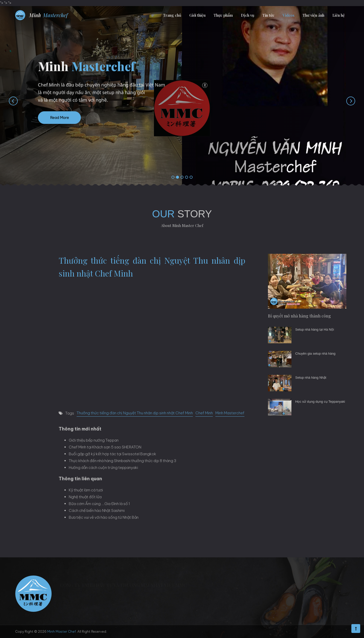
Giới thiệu (197, 15)
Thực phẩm (223, 15)
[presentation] (8, 101)
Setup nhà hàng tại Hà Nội (315, 329)
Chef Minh (204, 413)
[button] (173, 177)
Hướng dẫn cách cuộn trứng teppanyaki (103, 468)
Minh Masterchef (230, 413)
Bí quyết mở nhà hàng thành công (299, 316)
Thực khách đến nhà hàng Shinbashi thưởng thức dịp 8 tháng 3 (122, 461)
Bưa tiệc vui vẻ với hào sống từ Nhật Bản (104, 517)
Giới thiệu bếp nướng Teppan (94, 440)
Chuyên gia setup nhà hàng (315, 354)
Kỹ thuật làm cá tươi (86, 490)
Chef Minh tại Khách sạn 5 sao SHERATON (105, 447)
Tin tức (268, 15)
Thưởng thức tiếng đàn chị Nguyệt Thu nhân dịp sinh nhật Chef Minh (135, 413)
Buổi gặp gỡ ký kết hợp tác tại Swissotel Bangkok (112, 454)
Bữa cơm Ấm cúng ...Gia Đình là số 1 (99, 504)
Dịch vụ (248, 15)
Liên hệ (339, 15)
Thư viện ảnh (313, 15)
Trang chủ (172, 15)
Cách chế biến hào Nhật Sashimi (97, 510)
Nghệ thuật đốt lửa (85, 497)
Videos (289, 15)
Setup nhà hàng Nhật (311, 378)
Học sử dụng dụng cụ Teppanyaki (320, 402)
